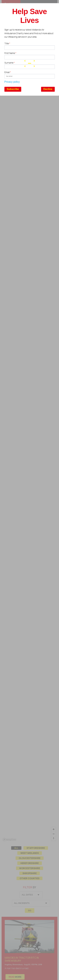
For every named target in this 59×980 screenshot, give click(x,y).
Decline (48, 89)
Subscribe (13, 89)
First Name (10, 53)
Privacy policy (12, 82)
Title (7, 43)
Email (8, 72)
